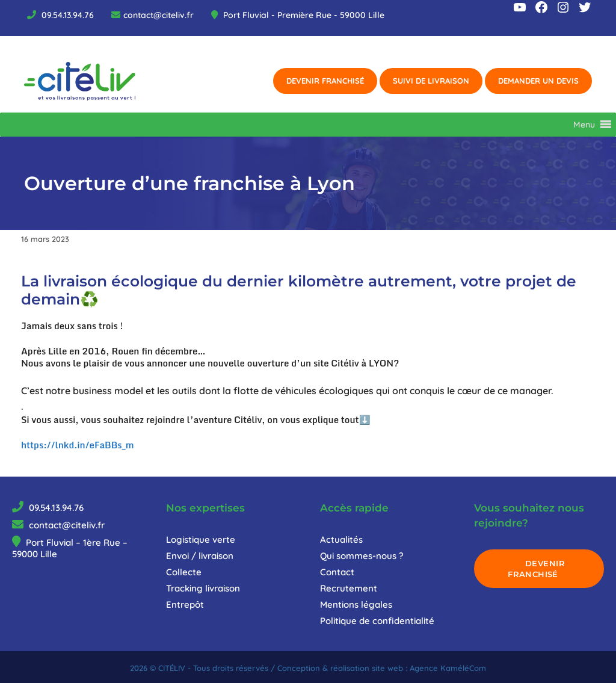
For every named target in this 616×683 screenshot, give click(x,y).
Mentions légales (356, 604)
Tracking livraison (203, 588)
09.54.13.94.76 (66, 15)
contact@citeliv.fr (159, 15)
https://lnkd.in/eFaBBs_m (78, 445)
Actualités (341, 539)
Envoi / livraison (200, 556)
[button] (584, 125)
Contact (337, 572)
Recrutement (349, 588)
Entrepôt (185, 604)
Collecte (184, 572)
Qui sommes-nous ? (362, 556)
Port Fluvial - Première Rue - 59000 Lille (303, 15)
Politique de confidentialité (377, 621)
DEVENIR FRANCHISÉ (536, 569)
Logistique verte (201, 539)
